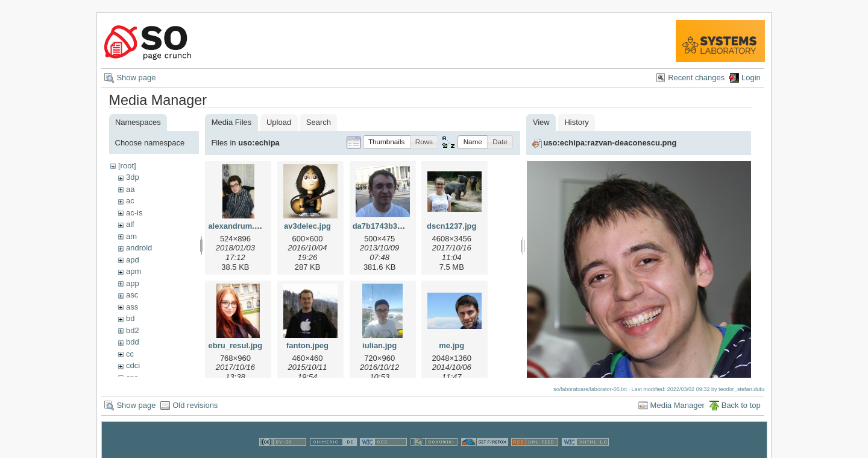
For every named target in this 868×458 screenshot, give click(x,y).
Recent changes (696, 78)
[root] (127, 166)
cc (130, 354)
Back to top (741, 403)
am (131, 236)
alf (130, 224)
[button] (387, 142)
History (576, 122)
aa (130, 189)
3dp (133, 177)
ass (132, 307)
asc (132, 295)
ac (130, 201)
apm (134, 271)
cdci (133, 365)
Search (319, 122)
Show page (136, 78)
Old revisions (195, 403)
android (139, 248)
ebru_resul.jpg (236, 345)
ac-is (134, 213)
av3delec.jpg (307, 226)
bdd (133, 342)
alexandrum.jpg (237, 226)
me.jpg (451, 345)
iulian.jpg (379, 345)
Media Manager (678, 403)
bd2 (133, 330)
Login (751, 78)
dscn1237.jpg (451, 226)
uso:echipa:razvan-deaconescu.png (610, 143)
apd (133, 260)
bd (130, 318)
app (133, 283)
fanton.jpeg (307, 345)
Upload (279, 122)
